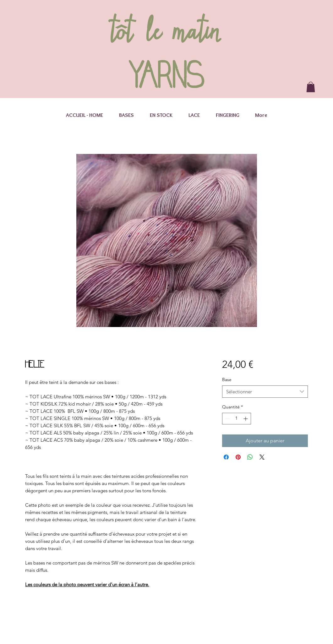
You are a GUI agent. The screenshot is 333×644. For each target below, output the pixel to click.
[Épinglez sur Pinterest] (238, 457)
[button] (311, 87)
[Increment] (246, 419)
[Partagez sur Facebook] (226, 457)
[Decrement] (227, 419)
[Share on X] (262, 457)
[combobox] (265, 392)
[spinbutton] (237, 419)
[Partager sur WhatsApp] (250, 457)
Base (227, 379)
